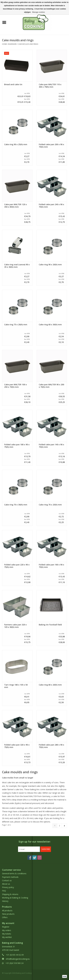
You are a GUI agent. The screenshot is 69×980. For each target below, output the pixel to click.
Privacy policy (8, 887)
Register (6, 927)
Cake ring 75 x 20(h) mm (16, 325)
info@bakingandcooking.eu (18, 959)
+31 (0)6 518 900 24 (14, 963)
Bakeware (12, 44)
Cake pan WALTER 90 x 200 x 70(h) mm (51, 386)
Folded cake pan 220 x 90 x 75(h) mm (17, 566)
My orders (7, 930)
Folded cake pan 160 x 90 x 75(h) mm (51, 566)
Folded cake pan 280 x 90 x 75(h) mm (51, 746)
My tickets (7, 934)
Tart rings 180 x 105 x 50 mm (16, 686)
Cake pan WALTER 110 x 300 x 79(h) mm (50, 86)
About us (6, 884)
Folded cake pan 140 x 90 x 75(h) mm (51, 446)
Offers (5, 917)
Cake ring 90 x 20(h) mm (50, 265)
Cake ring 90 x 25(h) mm (16, 144)
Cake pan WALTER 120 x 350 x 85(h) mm (16, 206)
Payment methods (10, 877)
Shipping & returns (10, 894)
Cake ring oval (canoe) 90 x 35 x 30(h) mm (17, 266)
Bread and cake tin (13, 84)
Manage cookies (39, 12)
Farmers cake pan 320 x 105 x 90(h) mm (15, 626)
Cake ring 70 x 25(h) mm (50, 505)
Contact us (7, 880)
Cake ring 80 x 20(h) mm (50, 685)
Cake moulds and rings (28, 44)
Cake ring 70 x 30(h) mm (16, 505)
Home (4, 44)
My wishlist (7, 937)
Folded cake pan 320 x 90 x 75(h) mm (17, 746)
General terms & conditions (14, 873)
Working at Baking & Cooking (15, 898)
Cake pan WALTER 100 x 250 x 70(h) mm (16, 386)
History (5, 901)
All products (7, 911)
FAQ (4, 891)
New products (8, 914)
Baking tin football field (50, 625)
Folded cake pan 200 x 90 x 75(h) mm (51, 146)
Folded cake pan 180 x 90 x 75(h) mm (17, 446)
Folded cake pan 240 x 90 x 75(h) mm (51, 206)
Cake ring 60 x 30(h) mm (50, 325)
